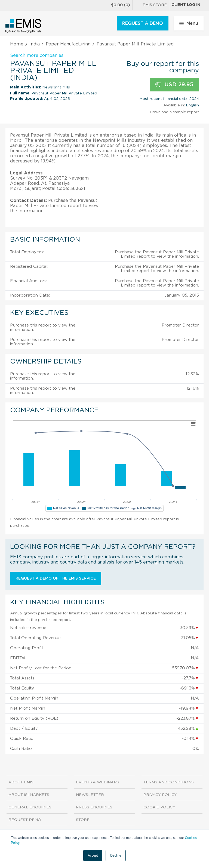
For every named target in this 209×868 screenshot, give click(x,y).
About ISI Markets (29, 795)
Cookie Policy (159, 807)
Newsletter (90, 795)
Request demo (25, 820)
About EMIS (21, 782)
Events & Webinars (98, 782)
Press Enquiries (94, 807)
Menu (189, 23)
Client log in (186, 5)
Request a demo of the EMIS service (56, 578)
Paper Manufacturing (68, 44)
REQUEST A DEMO (143, 23)
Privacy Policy (160, 795)
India (35, 44)
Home (17, 44)
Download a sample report (174, 112)
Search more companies (37, 56)
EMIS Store (151, 5)
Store (83, 820)
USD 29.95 (174, 85)
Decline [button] (116, 855)
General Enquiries (30, 807)
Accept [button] (93, 855)
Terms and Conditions (169, 782)
